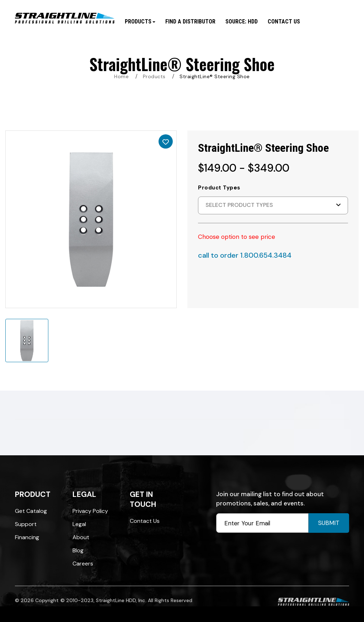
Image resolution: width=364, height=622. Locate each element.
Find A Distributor (190, 22)
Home (121, 76)
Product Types (219, 188)
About (81, 537)
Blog (78, 550)
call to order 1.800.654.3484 (245, 255)
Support (26, 524)
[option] (91, 219)
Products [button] (140, 22)
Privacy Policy (90, 511)
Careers (83, 564)
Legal (79, 524)
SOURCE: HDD (242, 22)
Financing (27, 537)
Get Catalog (31, 511)
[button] (273, 205)
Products (154, 76)
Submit (329, 523)
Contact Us (284, 22)
